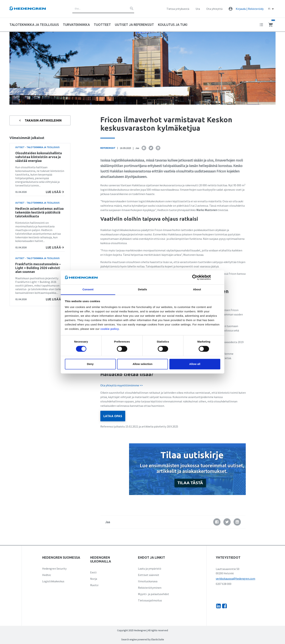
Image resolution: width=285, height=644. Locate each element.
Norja (94, 579)
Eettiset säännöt (149, 575)
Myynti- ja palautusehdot (153, 594)
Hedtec (47, 575)
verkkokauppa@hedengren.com (235, 579)
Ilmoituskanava (148, 581)
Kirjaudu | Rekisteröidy (250, 9)
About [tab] (197, 289)
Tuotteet (102, 25)
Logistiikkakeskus (53, 581)
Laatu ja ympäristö (150, 569)
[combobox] (103, 9)
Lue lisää (55, 192)
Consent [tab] (88, 289)
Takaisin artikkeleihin (40, 120)
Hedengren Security (54, 569)
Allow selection (142, 364)
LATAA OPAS (113, 416)
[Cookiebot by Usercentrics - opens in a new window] (198, 277)
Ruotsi (94, 585)
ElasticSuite (158, 639)
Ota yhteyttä (214, 9)
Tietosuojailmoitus (150, 600)
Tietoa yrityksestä (178, 9)
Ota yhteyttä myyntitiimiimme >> (122, 385)
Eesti (93, 572)
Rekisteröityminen (150, 588)
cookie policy (110, 329)
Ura (198, 9)
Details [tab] (142, 289)
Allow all (195, 364)
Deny (90, 364)
